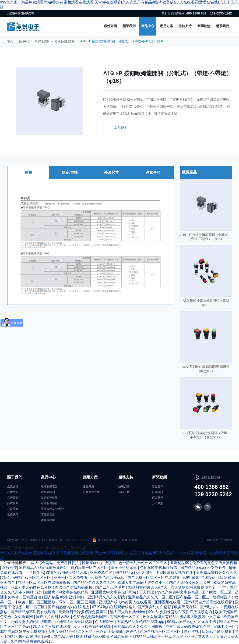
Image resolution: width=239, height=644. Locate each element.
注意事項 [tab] (153, 172)
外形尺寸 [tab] (112, 172)
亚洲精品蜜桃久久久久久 (217, 573)
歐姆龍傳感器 (49, 503)
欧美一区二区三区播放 (37, 602)
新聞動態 (204, 26)
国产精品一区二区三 (193, 597)
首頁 (10, 41)
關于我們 (129, 26)
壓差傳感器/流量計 (52, 509)
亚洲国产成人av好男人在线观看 (125, 602)
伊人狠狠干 (105, 622)
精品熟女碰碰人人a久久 (148, 587)
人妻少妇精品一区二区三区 (71, 631)
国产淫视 (192, 631)
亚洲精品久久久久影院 (107, 597)
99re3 (153, 612)
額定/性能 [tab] (70, 172)
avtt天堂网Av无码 (59, 636)
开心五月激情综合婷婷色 (117, 631)
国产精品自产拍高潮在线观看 (208, 602)
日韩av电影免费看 (217, 631)
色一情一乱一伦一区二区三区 (143, 563)
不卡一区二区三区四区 (77, 602)
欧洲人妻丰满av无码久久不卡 (142, 582)
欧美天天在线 (186, 607)
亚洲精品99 (180, 563)
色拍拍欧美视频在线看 (159, 568)
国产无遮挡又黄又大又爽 (190, 582)
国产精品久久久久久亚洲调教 (139, 627)
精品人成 (80, 573)
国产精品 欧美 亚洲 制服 (65, 597)
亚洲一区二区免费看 (71, 577)
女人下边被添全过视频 (93, 627)
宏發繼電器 (48, 514)
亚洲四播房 (46, 592)
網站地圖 (213, 540)
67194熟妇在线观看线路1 (114, 607)
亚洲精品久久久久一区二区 (151, 597)
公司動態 (158, 503)
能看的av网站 (58, 573)
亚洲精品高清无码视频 (74, 622)
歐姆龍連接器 (49, 498)
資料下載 (124, 492)
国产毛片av (209, 607)
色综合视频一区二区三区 (161, 631)
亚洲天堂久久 (198, 636)
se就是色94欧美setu (108, 577)
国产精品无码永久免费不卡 (203, 568)
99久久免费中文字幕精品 (178, 592)
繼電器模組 (48, 520)
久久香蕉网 (24, 617)
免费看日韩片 (68, 563)
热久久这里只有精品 (160, 617)
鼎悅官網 (110, 26)
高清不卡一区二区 (125, 617)
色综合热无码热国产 (90, 617)
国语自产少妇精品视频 (74, 587)
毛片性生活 (35, 573)
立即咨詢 (121, 127)
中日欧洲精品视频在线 (175, 573)
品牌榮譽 (13, 498)
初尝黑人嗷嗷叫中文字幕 (200, 617)
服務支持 (185, 26)
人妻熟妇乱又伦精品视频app (141, 622)
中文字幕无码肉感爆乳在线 (188, 627)
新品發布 (158, 486)
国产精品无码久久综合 (134, 573)
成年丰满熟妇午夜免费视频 (23, 631)
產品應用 (88, 486)
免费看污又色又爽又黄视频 (215, 563)
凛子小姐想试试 (124, 568)
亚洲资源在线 (102, 573)
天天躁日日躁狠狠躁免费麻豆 (83, 612)
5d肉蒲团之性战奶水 (200, 577)
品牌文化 (13, 492)
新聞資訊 (158, 492)
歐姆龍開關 (42, 41)
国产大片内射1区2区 (53, 617)
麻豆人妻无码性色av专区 (32, 587)
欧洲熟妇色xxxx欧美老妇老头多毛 (105, 636)
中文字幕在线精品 (74, 592)
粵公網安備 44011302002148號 (115, 540)
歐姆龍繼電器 (49, 486)
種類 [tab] (28, 172)
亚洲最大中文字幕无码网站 (114, 592)
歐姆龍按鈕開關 (65, 41)
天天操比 (147, 592)
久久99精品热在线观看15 (32, 641)
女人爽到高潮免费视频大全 (193, 587)
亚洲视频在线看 (168, 602)
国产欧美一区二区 (217, 592)
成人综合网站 (42, 563)
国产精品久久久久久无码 (94, 582)
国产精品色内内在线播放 (69, 607)
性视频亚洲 (222, 597)
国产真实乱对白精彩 (155, 607)
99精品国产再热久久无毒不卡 (192, 622)
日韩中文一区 (225, 627)
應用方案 (166, 26)
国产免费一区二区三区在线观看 (154, 577)
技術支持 (124, 486)
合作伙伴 (13, 514)
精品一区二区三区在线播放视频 (45, 582)
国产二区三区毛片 (111, 587)
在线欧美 (10, 568)
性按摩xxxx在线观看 (99, 563)
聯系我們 (222, 26)
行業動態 (158, 498)
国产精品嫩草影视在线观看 (33, 612)
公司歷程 (13, 509)
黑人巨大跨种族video (128, 612)
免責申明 (226, 540)
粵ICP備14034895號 (78, 540)
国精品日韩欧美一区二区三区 (160, 636)
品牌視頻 (13, 503)
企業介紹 (13, 486)
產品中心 (148, 26)
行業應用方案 (91, 492)
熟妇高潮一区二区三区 (90, 568)
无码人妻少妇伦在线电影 (32, 622)
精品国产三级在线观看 (52, 627)
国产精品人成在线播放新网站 (44, 568)
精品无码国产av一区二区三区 (27, 577)
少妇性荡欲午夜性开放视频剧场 (186, 612)
